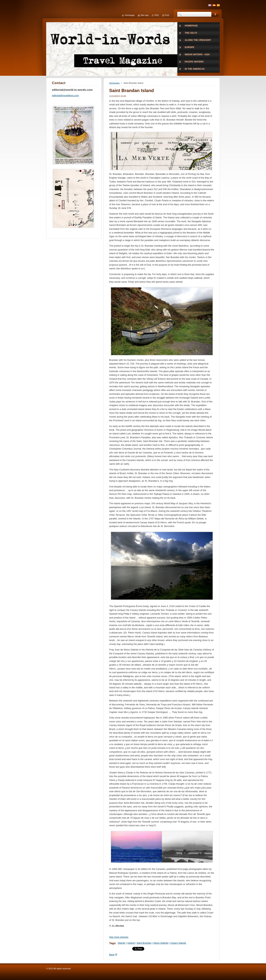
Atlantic (122, 943)
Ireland (131, 943)
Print (167, 15)
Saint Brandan (144, 943)
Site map (145, 15)
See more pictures (119, 937)
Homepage (114, 83)
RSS (157, 15)
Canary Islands (178, 943)
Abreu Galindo (161, 943)
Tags (112, 943)
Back (112, 955)
